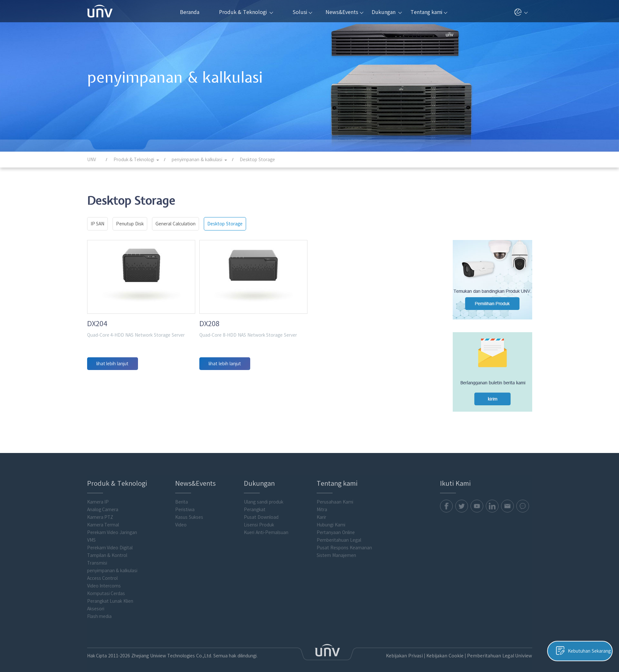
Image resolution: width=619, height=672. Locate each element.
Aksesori (96, 604)
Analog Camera (103, 505)
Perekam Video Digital (110, 543)
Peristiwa (185, 505)
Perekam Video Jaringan (112, 528)
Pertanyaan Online (336, 528)
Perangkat (255, 505)
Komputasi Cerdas (106, 589)
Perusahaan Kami (335, 497)
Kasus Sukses (189, 512)
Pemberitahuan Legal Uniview (501, 651)
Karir (321, 512)
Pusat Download (261, 512)
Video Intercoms (104, 581)
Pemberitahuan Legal (339, 535)
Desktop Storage (225, 224)
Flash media (100, 612)
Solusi (302, 12)
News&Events (344, 12)
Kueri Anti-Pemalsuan (266, 528)
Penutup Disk (130, 224)
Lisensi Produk (259, 520)
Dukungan (387, 12)
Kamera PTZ (100, 512)
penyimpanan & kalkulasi (112, 566)
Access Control (103, 573)
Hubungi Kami (331, 520)
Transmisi (97, 558)
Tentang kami (429, 12)
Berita (182, 497)
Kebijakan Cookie (449, 651)
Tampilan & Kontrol (107, 551)
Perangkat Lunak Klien (110, 596)
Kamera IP (98, 497)
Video (181, 520)
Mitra (322, 505)
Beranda (190, 12)
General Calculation (175, 224)
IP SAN (98, 224)
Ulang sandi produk (264, 497)
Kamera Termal (103, 520)
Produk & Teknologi (246, 12)
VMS (91, 535)
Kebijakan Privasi (411, 651)
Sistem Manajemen (336, 551)
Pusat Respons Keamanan (344, 543)
